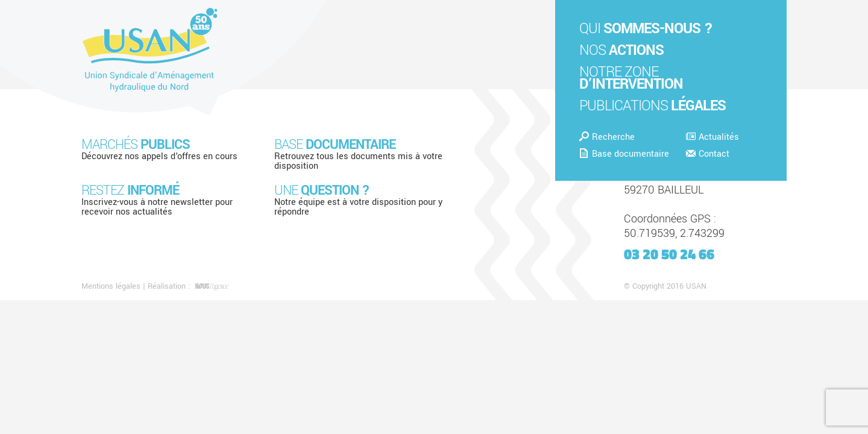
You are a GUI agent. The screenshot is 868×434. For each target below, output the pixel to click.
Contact (708, 154)
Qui (646, 29)
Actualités (712, 137)
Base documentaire (624, 154)
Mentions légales (111, 286)
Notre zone (631, 78)
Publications (653, 106)
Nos (621, 50)
